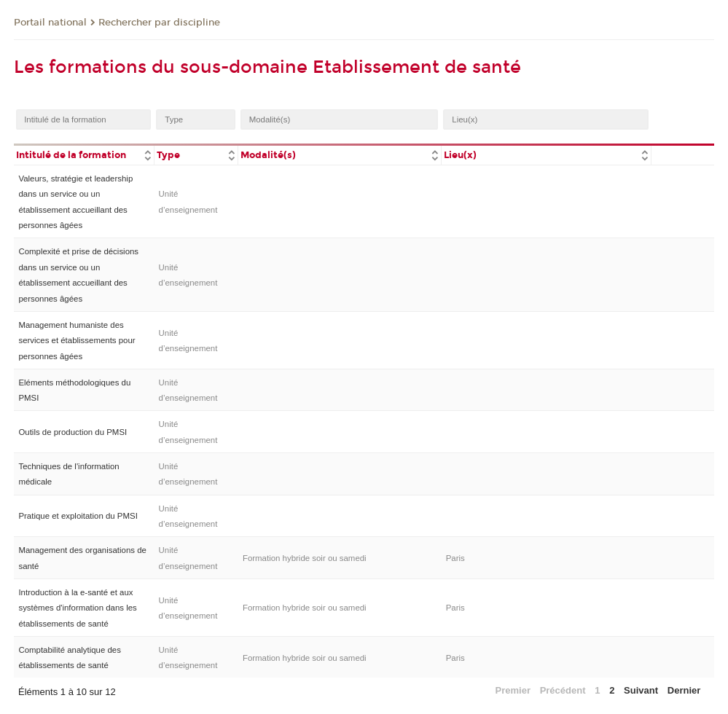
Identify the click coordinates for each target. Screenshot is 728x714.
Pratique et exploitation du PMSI (78, 516)
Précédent (563, 690)
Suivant (641, 690)
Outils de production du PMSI (73, 432)
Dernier (684, 690)
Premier (513, 690)
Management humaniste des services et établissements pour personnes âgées (77, 341)
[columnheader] (84, 154)
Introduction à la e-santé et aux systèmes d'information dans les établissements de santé (77, 608)
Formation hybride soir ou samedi (305, 558)
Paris (455, 558)
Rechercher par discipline (159, 23)
